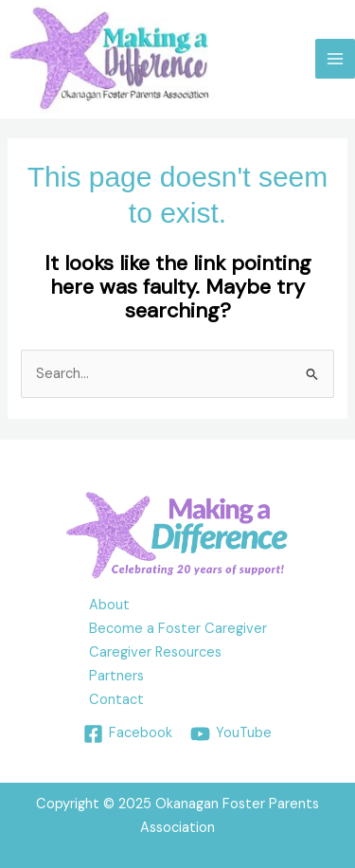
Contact (116, 700)
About (109, 605)
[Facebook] (128, 734)
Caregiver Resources (155, 652)
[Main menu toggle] (335, 59)
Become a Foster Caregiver (178, 629)
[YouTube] (231, 734)
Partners (116, 676)
